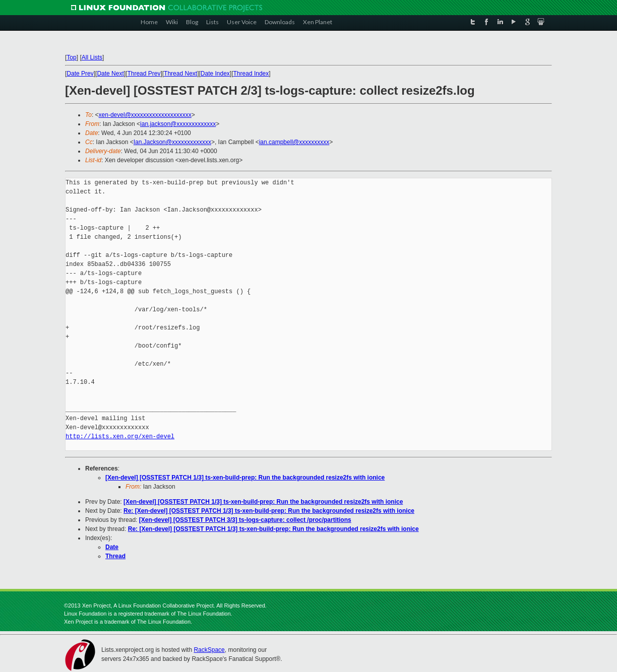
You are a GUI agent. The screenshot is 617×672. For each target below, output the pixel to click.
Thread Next (180, 74)
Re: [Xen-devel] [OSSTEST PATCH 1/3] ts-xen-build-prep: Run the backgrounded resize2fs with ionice (269, 511)
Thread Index (251, 74)
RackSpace (209, 650)
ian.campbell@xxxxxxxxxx (294, 142)
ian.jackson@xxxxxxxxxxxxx (178, 124)
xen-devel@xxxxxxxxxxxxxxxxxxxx (145, 115)
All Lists (92, 57)
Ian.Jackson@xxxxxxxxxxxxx (172, 142)
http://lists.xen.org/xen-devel (120, 436)
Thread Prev (144, 74)
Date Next (110, 74)
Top (71, 57)
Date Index (215, 74)
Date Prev (80, 74)
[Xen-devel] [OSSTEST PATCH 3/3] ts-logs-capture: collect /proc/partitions (245, 520)
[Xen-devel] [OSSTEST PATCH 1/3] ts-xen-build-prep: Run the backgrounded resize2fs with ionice (245, 478)
